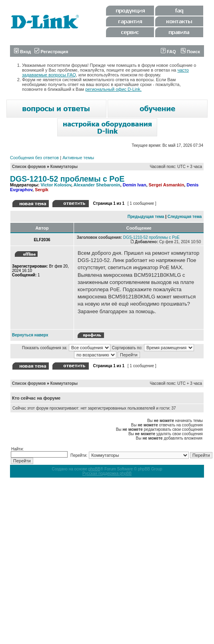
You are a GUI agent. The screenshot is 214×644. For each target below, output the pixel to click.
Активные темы (78, 158)
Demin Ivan (135, 185)
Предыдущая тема (146, 217)
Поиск (190, 52)
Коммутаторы (64, 167)
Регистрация (51, 52)
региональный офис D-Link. (113, 89)
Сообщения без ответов (34, 158)
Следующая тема (185, 217)
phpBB (94, 469)
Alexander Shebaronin (97, 185)
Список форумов (29, 167)
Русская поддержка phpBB (107, 473)
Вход (22, 52)
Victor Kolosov (56, 185)
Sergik (42, 190)
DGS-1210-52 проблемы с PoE (67, 179)
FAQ (168, 52)
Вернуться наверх (30, 335)
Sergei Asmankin (167, 185)
